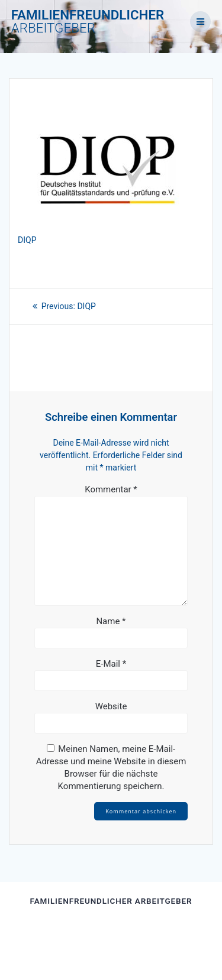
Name (111, 621)
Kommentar (111, 489)
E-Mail (111, 664)
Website (111, 706)
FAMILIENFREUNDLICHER (88, 22)
